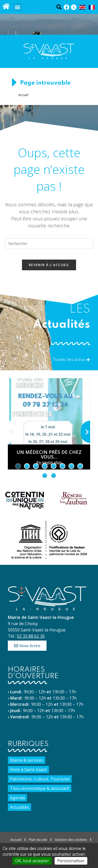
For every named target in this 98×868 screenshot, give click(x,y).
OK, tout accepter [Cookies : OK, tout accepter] (32, 861)
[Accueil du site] (6, 6)
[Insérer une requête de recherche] (49, 244)
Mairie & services (27, 760)
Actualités (19, 807)
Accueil (23, 95)
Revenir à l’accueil (49, 265)
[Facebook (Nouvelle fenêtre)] (67, 7)
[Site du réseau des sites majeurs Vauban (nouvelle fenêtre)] (74, 498)
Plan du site (38, 840)
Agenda (17, 798)
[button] (17, 7)
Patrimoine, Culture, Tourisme (40, 779)
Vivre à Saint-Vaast (28, 770)
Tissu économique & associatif (40, 788)
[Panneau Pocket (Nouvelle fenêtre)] (74, 7)
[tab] (18, 466)
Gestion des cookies (71, 840)
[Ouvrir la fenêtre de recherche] (59, 7)
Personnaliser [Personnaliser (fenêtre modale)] (71, 861)
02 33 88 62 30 (31, 636)
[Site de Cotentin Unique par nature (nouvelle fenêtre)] (25, 501)
